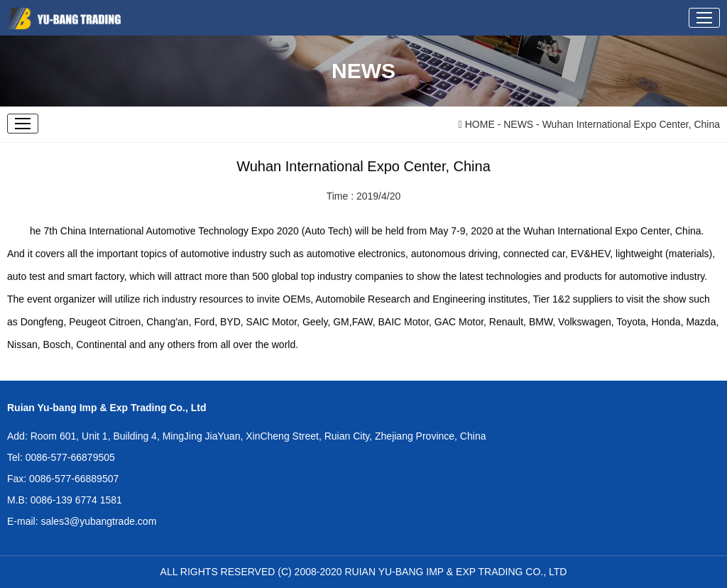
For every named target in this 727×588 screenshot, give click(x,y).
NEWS (518, 124)
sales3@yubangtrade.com (98, 521)
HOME (477, 124)
